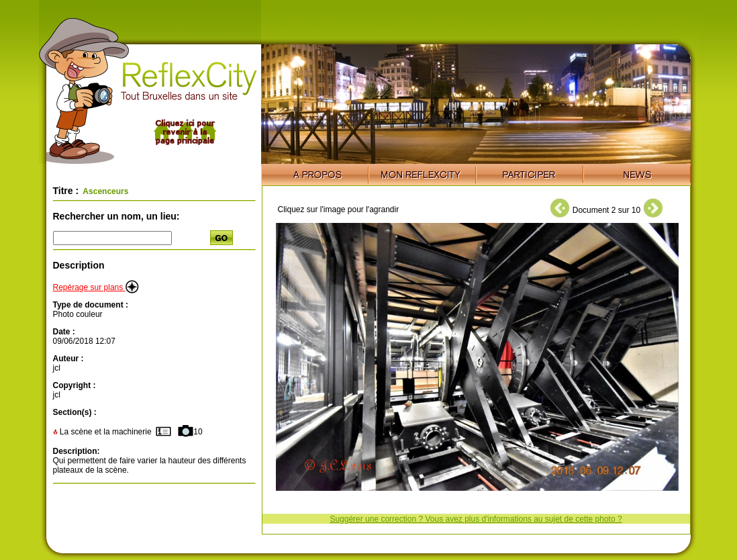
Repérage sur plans (96, 287)
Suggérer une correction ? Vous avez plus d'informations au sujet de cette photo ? (476, 519)
